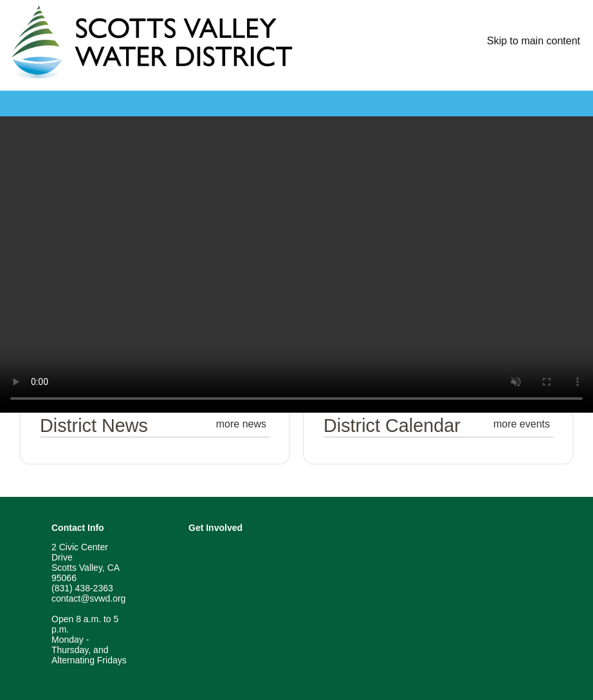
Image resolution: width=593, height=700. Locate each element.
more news (241, 424)
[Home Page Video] (296, 265)
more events (522, 424)
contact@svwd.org (88, 598)
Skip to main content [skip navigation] (534, 41)
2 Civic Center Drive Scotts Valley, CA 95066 (85, 562)
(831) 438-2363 (82, 588)
